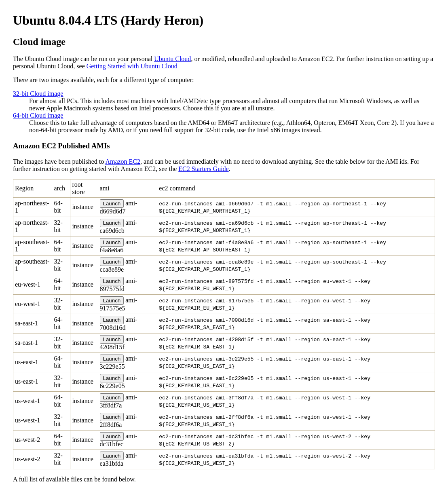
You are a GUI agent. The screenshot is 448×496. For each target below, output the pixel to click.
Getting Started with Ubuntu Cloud (132, 66)
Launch (112, 204)
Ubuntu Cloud (172, 59)
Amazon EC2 (123, 161)
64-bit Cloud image (38, 115)
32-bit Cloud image (38, 94)
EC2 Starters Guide (203, 169)
